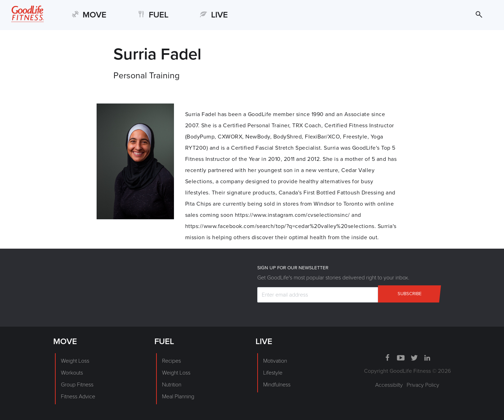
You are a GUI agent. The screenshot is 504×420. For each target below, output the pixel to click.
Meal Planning (178, 397)
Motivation (275, 361)
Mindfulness (277, 385)
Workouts (72, 373)
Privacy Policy (423, 385)
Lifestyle (273, 373)
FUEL (159, 15)
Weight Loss (75, 361)
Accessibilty (389, 385)
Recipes (171, 361)
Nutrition (172, 385)
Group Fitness (77, 385)
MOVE (94, 15)
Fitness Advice (78, 397)
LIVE (219, 15)
